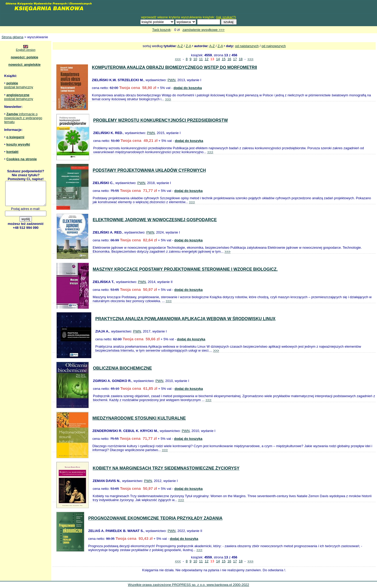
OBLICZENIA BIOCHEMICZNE (122, 368)
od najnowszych (274, 46)
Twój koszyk (161, 30)
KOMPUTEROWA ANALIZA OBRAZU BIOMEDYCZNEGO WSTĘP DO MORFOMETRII (174, 67)
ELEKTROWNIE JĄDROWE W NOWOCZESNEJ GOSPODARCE (155, 220)
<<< (178, 59)
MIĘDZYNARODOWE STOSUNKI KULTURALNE (139, 418)
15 (224, 59)
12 (207, 59)
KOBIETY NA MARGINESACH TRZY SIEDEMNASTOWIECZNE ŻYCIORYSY (166, 468)
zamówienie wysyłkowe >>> (204, 30)
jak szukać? (226, 17)
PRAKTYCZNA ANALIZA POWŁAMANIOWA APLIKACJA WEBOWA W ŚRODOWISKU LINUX (185, 319)
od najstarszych (247, 46)
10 (195, 59)
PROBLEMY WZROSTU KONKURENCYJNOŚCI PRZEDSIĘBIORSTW (160, 120)
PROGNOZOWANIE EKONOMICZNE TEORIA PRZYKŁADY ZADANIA (155, 518)
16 (229, 59)
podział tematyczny (19, 87)
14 (218, 59)
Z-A (188, 46)
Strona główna (12, 37)
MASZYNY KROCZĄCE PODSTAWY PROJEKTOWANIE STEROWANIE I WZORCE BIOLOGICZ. (185, 269)
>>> (250, 59)
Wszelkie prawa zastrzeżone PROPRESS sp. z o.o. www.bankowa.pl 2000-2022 (188, 585)
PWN (171, 80)
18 (241, 59)
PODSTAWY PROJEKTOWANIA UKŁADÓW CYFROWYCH (149, 170)
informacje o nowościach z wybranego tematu (23, 118)
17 (235, 59)
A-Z (180, 46)
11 (201, 59)
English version (26, 50)
